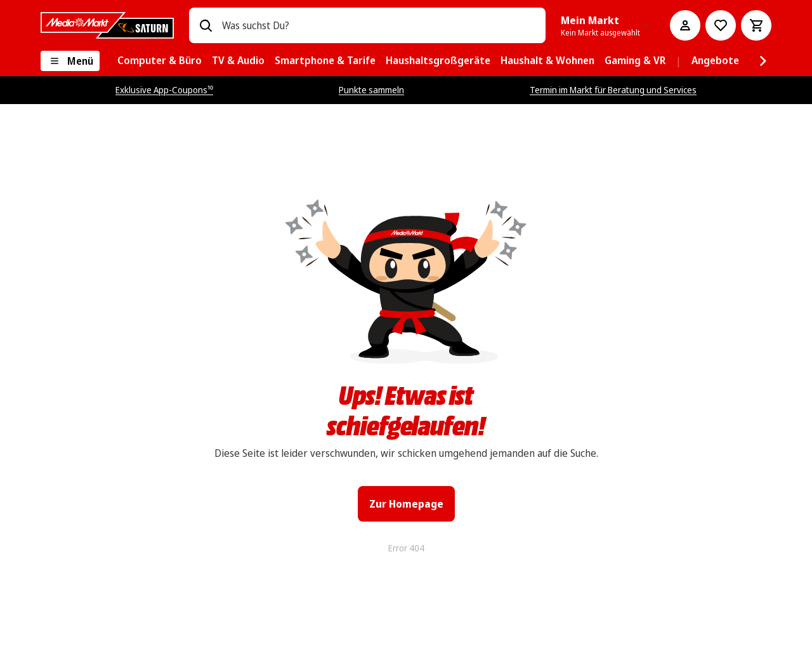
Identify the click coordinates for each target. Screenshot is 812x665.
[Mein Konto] (685, 25)
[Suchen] (206, 25)
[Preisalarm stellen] (721, 25)
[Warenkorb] (756, 25)
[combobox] (379, 25)
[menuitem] (160, 61)
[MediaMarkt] (107, 25)
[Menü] (70, 61)
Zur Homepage (406, 504)
